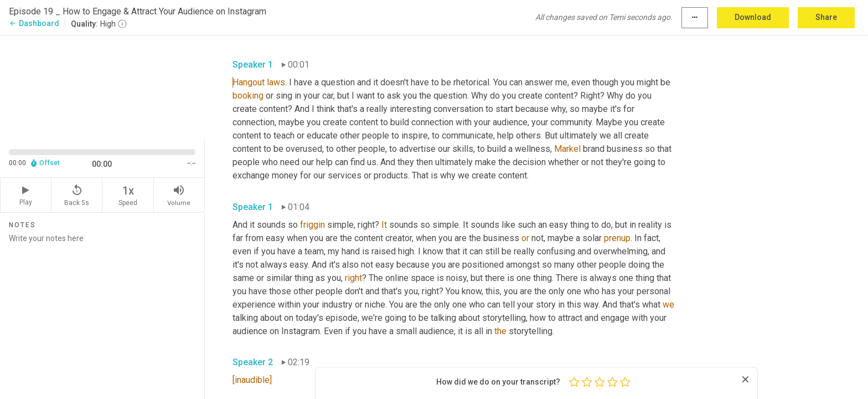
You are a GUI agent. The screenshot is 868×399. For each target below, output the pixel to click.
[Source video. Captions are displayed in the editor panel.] (102, 87)
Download (753, 17)
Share (826, 17)
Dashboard (34, 23)
